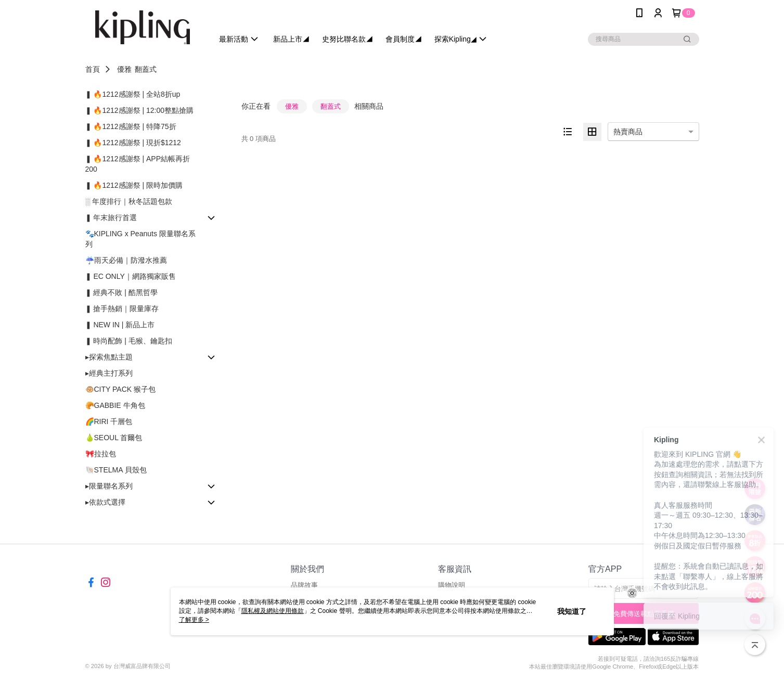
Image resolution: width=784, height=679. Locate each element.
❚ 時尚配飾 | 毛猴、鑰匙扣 (129, 341)
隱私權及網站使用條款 (273, 611)
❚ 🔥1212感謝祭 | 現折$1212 (133, 143)
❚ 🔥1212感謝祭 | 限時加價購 (134, 185)
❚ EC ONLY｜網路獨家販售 (131, 276)
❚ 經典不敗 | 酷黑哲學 (121, 292)
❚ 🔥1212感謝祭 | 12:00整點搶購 (139, 110)
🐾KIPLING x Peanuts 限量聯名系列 (140, 239)
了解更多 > (194, 620)
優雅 (124, 69)
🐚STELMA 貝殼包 (116, 470)
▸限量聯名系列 (109, 486)
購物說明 (452, 585)
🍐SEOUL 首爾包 (114, 438)
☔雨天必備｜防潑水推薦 (126, 260)
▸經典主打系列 (109, 373)
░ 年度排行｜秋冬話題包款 (129, 201)
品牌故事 (304, 585)
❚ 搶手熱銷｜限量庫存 (122, 309)
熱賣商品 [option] (628, 132)
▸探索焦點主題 (109, 357)
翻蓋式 (146, 69)
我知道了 (572, 611)
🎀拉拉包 (101, 454)
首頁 (93, 69)
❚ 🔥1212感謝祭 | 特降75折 (131, 126)
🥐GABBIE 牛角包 (115, 405)
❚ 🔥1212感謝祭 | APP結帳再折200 (138, 164)
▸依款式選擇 (105, 502)
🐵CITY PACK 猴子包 (121, 389)
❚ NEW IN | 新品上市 (120, 325)
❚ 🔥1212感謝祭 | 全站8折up (133, 94)
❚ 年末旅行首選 (111, 217)
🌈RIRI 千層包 (109, 421)
